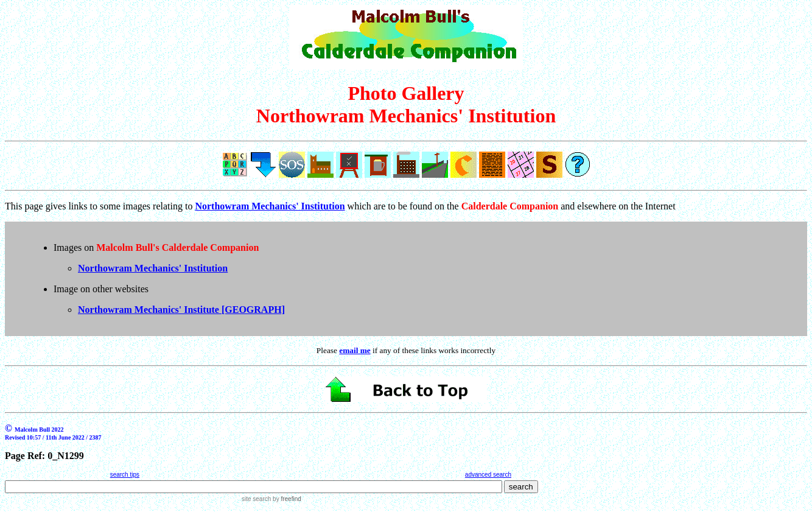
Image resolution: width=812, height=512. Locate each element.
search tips (125, 475)
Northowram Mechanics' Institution (153, 268)
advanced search (488, 475)
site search (256, 499)
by (286, 499)
